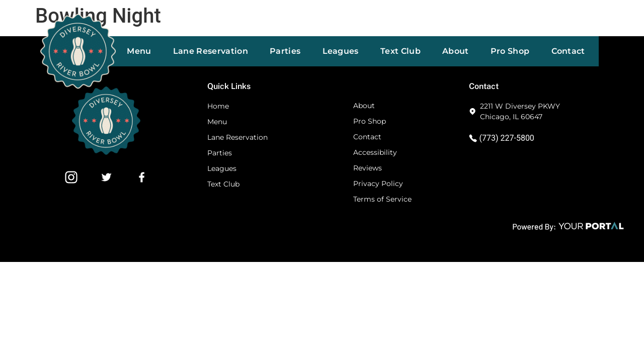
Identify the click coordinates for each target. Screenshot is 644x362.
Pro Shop (510, 51)
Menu (139, 51)
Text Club (400, 51)
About (456, 51)
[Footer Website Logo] (106, 152)
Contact (568, 51)
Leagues (341, 51)
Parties (285, 51)
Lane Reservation (211, 51)
